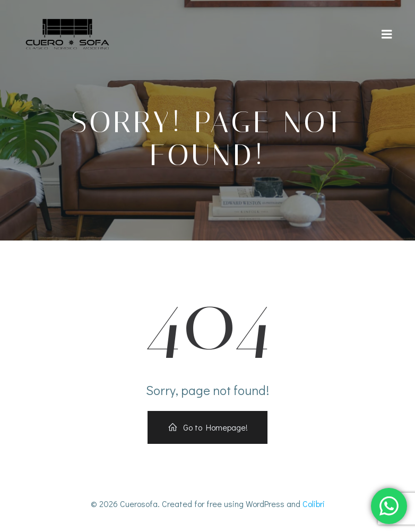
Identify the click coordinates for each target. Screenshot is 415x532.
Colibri (314, 504)
